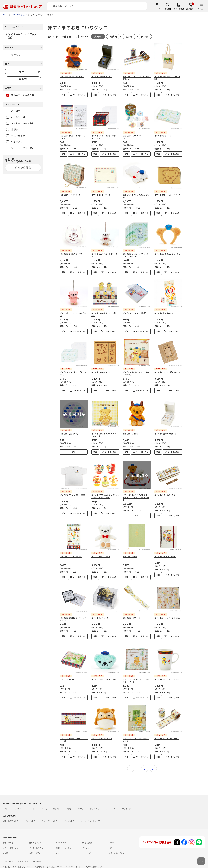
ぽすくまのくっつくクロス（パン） (168, 616)
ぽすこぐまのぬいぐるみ (101, 554)
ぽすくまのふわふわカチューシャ (167, 254)
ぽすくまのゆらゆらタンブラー (72, 254)
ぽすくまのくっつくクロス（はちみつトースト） (136, 676)
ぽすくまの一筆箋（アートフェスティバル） (74, 735)
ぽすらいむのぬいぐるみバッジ (104, 675)
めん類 (5, 848)
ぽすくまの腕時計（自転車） (166, 431)
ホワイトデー (127, 804)
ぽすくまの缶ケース (68, 675)
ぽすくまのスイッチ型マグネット (167, 372)
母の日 (5, 804)
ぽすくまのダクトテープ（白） (166, 734)
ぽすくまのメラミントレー (165, 136)
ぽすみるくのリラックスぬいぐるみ (136, 196)
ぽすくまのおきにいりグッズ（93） (21, 36)
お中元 (44, 804)
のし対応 (13, 111)
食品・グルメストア (50, 816)
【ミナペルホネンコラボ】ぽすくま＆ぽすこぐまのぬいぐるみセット (136, 495)
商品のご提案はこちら (94, 862)
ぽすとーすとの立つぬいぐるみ (72, 77)
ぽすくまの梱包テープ (132, 616)
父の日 (32, 804)
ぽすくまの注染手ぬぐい (164, 313)
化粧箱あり (15, 142)
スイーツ (59, 848)
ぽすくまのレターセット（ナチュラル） (73, 373)
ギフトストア (30, 816)
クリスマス (94, 804)
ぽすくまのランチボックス (165, 493)
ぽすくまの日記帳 (130, 554)
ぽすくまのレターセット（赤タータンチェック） (104, 137)
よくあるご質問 (22, 857)
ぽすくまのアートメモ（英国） (135, 313)
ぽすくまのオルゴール (100, 616)
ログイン (157, 9)
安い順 (145, 36)
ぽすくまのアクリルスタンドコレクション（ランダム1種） (105, 494)
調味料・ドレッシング (64, 843)
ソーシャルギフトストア (90, 816)
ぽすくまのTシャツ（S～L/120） (73, 493)
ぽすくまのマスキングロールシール (136, 137)
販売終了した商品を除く (21, 95)
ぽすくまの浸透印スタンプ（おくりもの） (73, 617)
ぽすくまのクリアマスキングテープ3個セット (137, 78)
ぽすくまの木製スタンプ (101, 372)
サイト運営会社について (22, 862)
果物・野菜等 (87, 838)
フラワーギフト (88, 848)
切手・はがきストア (11, 816)
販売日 (113, 36)
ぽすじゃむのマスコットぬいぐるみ (73, 314)
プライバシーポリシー (74, 862)
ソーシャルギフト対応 (20, 148)
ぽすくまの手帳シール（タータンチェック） (73, 137)
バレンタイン (110, 804)
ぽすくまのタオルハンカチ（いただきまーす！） (104, 432)
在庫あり (13, 55)
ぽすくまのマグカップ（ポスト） (167, 675)
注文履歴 (167, 9)
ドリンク (86, 843)
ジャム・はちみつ (36, 843)
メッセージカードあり (20, 123)
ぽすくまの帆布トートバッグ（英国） (167, 78)
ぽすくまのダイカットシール (71, 554)
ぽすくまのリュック (131, 431)
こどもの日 (19, 804)
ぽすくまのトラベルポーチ (70, 195)
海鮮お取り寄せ (35, 838)
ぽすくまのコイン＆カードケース (167, 195)
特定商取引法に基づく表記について (49, 862)
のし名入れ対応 (17, 117)
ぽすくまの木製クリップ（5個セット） (105, 314)
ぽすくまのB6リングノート (165, 554)
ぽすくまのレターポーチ (101, 195)
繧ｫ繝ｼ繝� (191, 9)
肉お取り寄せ (61, 838)
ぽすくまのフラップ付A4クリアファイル (136, 735)
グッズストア (69, 816)
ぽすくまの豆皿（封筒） (69, 431)
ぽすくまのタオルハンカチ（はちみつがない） (136, 373)
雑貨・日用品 (35, 848)
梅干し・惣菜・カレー (12, 843)
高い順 (129, 36)
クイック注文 (179, 9)
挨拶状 (12, 130)
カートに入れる (79, 95)
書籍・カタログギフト (117, 848)
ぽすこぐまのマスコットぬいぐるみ (104, 255)
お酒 (110, 843)
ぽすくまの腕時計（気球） (102, 77)
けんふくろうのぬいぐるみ (102, 734)
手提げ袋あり (16, 136)
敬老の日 (57, 804)
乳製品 (111, 838)
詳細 (64, 95)
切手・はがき (8, 838)
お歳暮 (69, 804)
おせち (81, 804)
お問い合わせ (36, 857)
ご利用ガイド (8, 857)
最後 (153, 764)
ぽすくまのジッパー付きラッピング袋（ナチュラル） (136, 255)
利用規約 (6, 862)
